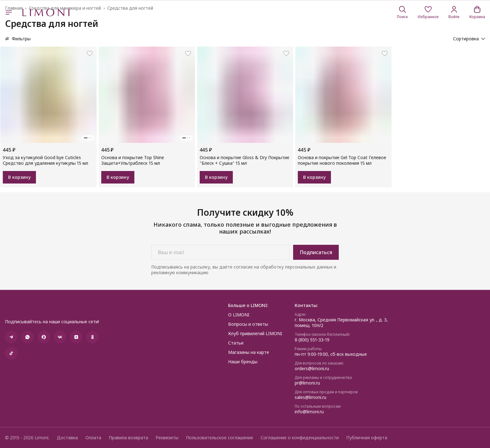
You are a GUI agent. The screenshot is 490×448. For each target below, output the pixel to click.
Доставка (67, 438)
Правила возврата (128, 438)
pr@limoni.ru (307, 383)
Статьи (236, 343)
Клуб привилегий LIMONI (255, 334)
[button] (428, 13)
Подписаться (316, 252)
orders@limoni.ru (312, 369)
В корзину (19, 177)
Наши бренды (243, 362)
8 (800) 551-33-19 (312, 340)
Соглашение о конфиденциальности (300, 438)
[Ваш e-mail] (220, 252)
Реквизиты (167, 438)
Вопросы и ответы (248, 324)
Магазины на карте (249, 352)
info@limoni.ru (309, 412)
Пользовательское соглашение (220, 438)
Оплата (93, 438)
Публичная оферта (367, 438)
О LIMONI (239, 315)
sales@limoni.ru (310, 397)
